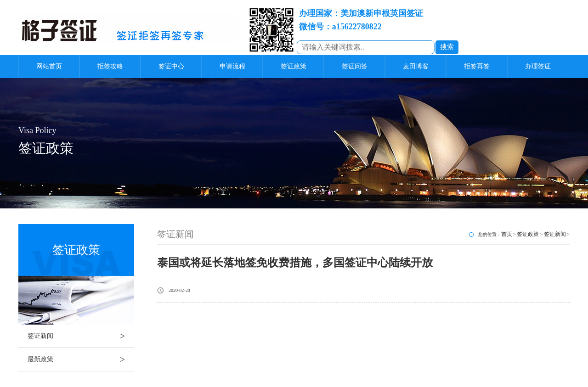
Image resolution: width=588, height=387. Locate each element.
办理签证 (538, 66)
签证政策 (294, 66)
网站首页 (49, 66)
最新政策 (81, 359)
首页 (507, 234)
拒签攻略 (110, 66)
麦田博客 (416, 66)
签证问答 (355, 66)
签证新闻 (81, 336)
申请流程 (232, 66)
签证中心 (171, 66)
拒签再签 (477, 66)
